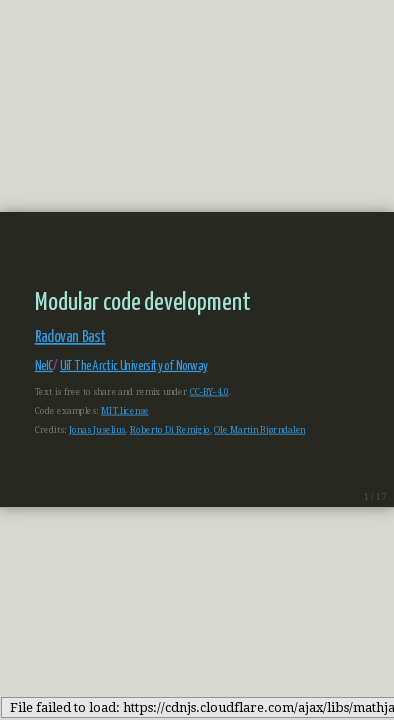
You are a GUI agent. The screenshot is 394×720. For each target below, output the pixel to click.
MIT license (125, 411)
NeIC (44, 366)
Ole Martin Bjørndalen (259, 430)
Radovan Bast (70, 338)
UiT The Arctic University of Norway (134, 366)
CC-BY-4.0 (209, 392)
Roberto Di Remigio (170, 430)
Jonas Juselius (97, 430)
